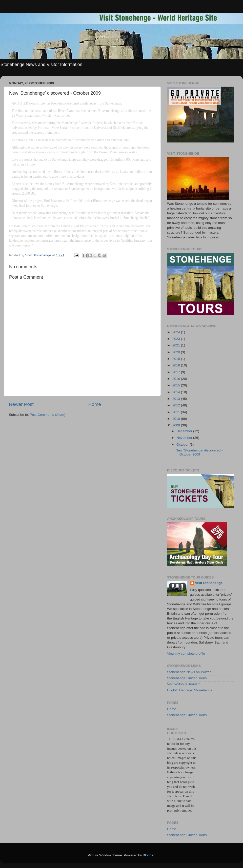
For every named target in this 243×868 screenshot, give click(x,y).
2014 (177, 392)
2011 (177, 412)
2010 (177, 419)
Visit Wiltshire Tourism (184, 684)
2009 (177, 425)
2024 (177, 332)
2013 (177, 399)
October (183, 445)
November (185, 438)
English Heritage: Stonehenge (190, 690)
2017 (177, 372)
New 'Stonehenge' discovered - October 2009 (199, 452)
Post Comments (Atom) (48, 415)
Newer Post (21, 404)
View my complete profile (186, 654)
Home (95, 404)
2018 (177, 365)
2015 (177, 385)
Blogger (149, 855)
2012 (177, 405)
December (185, 431)
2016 (177, 379)
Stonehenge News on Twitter (189, 672)
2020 (177, 352)
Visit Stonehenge (209, 583)
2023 (177, 339)
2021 (177, 345)
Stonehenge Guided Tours (187, 678)
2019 (177, 359)
